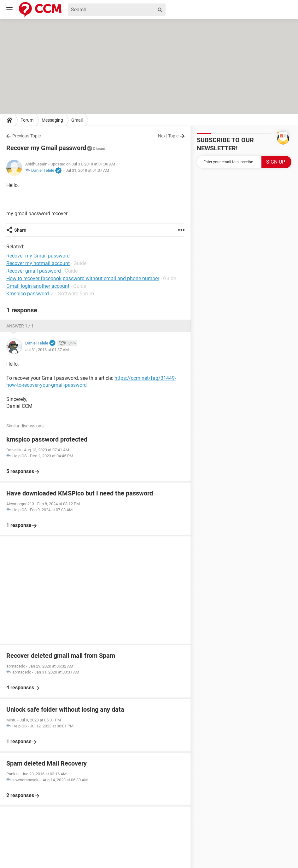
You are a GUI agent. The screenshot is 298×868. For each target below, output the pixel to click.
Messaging (52, 120)
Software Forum (76, 294)
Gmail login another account (38, 286)
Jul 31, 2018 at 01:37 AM (87, 170)
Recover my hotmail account (38, 263)
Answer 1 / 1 (20, 326)
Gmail (77, 120)
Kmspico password (28, 294)
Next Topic (168, 136)
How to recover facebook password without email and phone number (83, 278)
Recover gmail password (34, 271)
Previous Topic (26, 136)
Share (20, 230)
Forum (27, 120)
